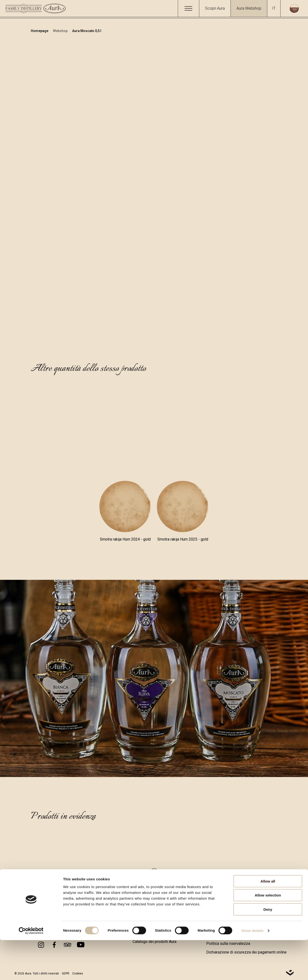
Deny (268, 949)
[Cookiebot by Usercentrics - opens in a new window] (31, 971)
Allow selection (268, 935)
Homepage (40, 31)
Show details (253, 970)
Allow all (268, 921)
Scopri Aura (215, 8)
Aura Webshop (249, 8)
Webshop (61, 31)
